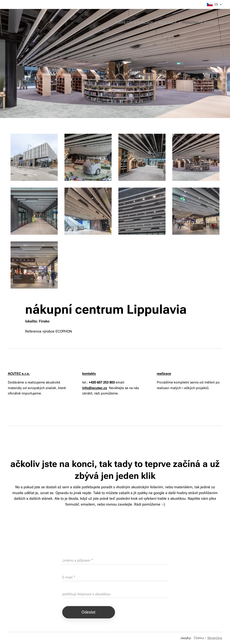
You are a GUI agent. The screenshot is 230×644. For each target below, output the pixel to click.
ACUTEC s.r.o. (19, 374)
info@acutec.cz (95, 388)
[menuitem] (138, 23)
